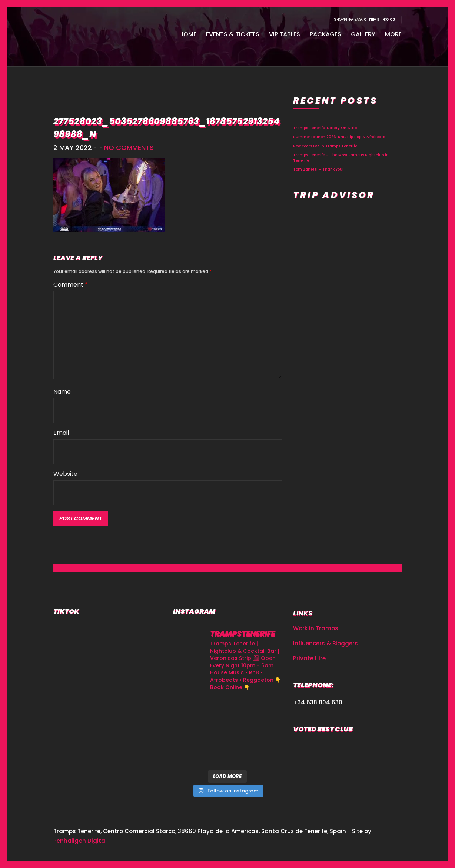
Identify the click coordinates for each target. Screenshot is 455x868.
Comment (71, 285)
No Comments (129, 148)
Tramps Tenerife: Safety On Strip (325, 128)
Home (188, 34)
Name (62, 392)
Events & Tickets (233, 34)
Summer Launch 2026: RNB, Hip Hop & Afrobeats (339, 137)
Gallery (363, 34)
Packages (326, 34)
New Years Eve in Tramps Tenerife (325, 146)
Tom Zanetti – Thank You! (318, 169)
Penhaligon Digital (80, 841)
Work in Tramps (316, 628)
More (393, 34)
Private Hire (309, 658)
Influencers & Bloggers (326, 643)
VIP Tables (285, 34)
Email (61, 433)
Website (65, 474)
